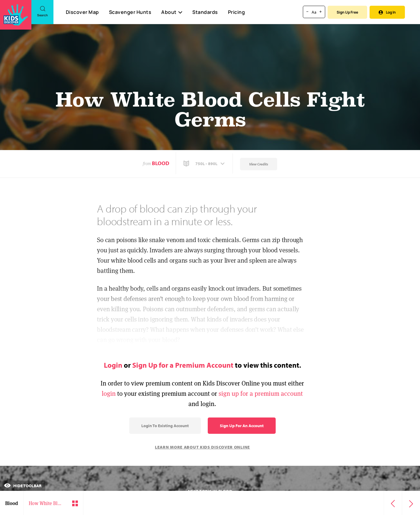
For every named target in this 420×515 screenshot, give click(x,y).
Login (113, 365)
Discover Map (82, 12)
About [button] (172, 12)
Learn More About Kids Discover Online (202, 447)
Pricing (237, 12)
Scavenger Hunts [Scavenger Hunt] (130, 12)
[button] (205, 164)
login (109, 393)
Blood (161, 163)
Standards (205, 12)
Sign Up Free (347, 12)
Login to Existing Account (165, 426)
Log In (387, 12)
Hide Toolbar (23, 486)
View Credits (259, 164)
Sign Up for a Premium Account (183, 365)
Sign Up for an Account (242, 426)
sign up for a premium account (261, 393)
